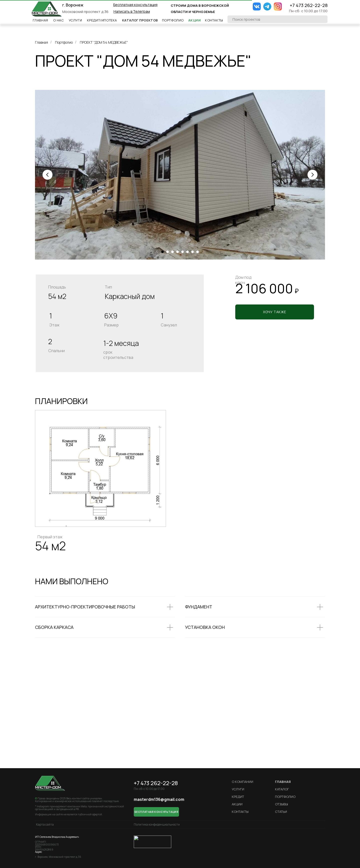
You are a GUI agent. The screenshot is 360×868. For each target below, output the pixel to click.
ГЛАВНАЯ (283, 782)
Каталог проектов (140, 20)
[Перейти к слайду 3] (172, 252)
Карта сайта (45, 824)
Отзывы (281, 804)
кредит (238, 797)
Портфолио (173, 20)
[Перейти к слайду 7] (192, 252)
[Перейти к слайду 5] (182, 252)
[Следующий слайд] (312, 175)
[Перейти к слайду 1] (162, 252)
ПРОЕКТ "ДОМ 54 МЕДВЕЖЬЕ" (104, 42)
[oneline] (277, 19)
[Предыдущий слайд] (47, 175)
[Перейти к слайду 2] (167, 252)
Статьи (281, 812)
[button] (135, 5)
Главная (40, 20)
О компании (242, 782)
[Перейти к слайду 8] (197, 252)
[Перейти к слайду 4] (177, 252)
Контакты (214, 20)
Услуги (75, 20)
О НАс (59, 20)
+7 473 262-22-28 (309, 5)
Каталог (282, 789)
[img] (47, 9)
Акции (195, 20)
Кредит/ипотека (102, 20)
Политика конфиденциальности (157, 824)
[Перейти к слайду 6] (187, 252)
